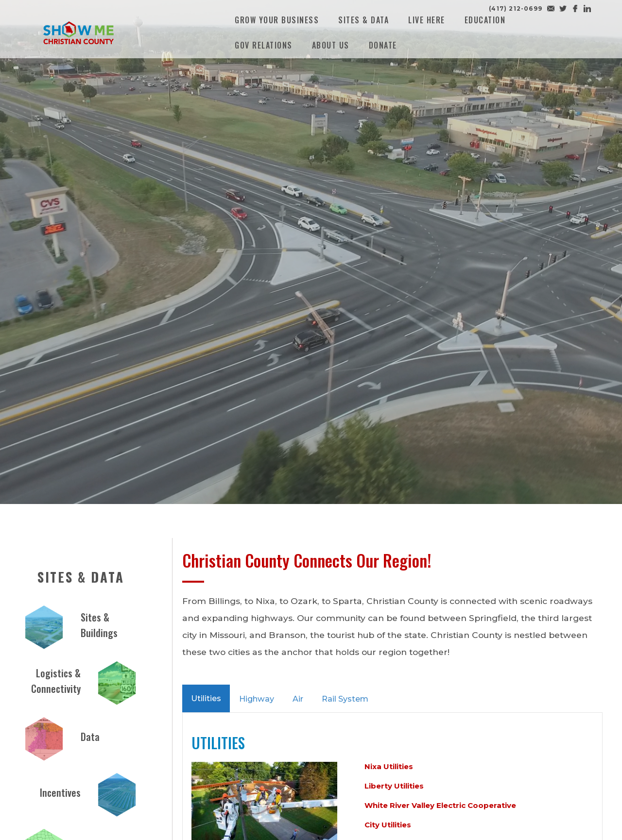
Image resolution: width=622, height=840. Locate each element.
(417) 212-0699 (516, 9)
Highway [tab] (257, 699)
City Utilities (388, 825)
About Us (331, 45)
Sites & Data (363, 20)
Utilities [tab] (206, 698)
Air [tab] (298, 699)
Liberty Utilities (394, 786)
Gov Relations (264, 45)
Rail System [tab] (345, 699)
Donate (383, 45)
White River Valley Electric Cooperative (440, 805)
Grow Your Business (277, 20)
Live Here (427, 20)
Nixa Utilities (389, 766)
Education (485, 20)
